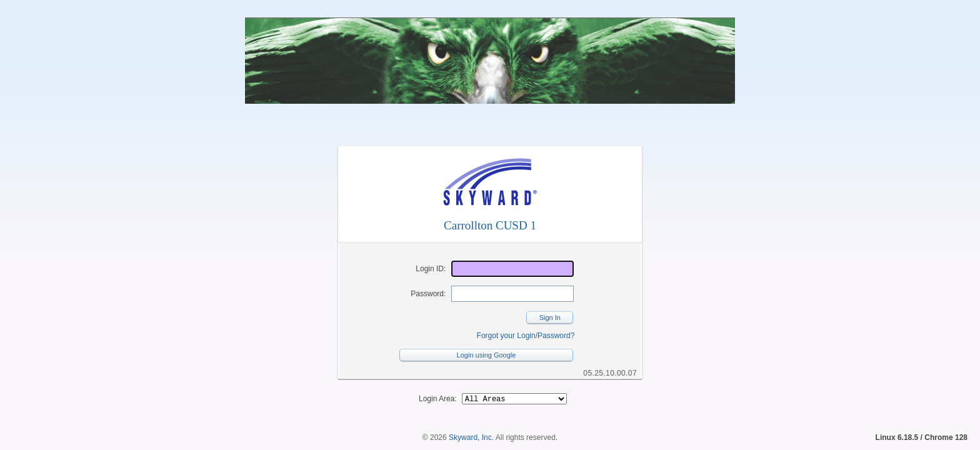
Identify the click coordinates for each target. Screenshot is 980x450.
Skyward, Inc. (471, 439)
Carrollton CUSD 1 (490, 225)
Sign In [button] (550, 317)
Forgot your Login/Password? (526, 336)
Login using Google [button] (487, 355)
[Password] (512, 294)
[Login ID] (512, 269)
